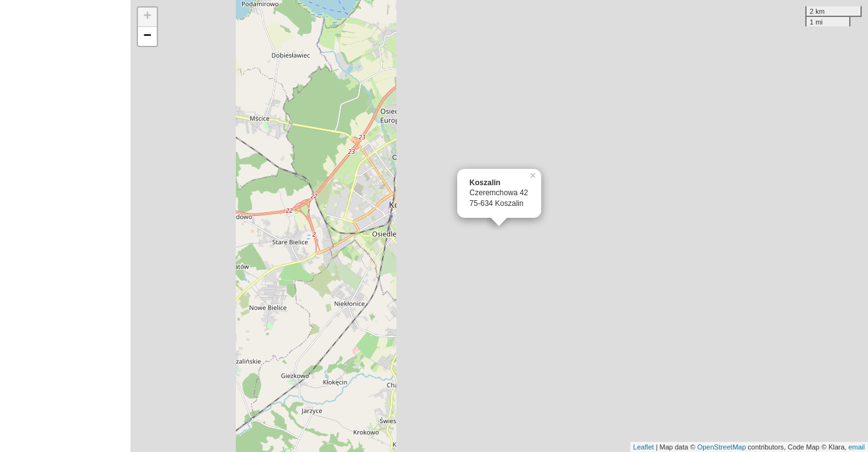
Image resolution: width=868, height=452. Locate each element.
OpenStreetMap (722, 447)
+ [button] (148, 17)
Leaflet (644, 447)
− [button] (148, 36)
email (857, 447)
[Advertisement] (65, 226)
